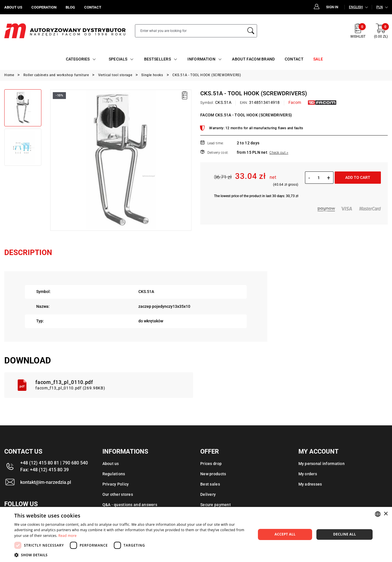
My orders (308, 474)
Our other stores (118, 494)
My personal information (322, 464)
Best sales (210, 484)
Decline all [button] (345, 534)
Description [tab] (28, 252)
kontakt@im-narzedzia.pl (46, 482)
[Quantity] (319, 178)
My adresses (310, 484)
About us (111, 464)
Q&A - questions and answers (130, 505)
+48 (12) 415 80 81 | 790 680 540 (54, 463)
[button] (132, 555)
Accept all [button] (285, 534)
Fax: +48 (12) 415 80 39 (45, 470)
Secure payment (216, 505)
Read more (68, 536)
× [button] (386, 514)
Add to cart (358, 177)
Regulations (114, 474)
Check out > (279, 153)
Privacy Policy (116, 484)
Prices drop (211, 464)
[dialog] (196, 534)
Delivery (208, 494)
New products (213, 474)
